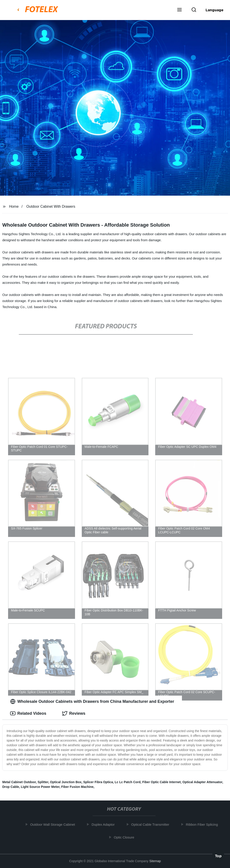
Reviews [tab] (74, 713)
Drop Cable (11, 787)
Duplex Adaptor (105, 824)
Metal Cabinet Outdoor (19, 782)
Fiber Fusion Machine (77, 787)
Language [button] (215, 10)
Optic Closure (126, 837)
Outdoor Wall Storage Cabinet (54, 824)
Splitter (43, 782)
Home (14, 206)
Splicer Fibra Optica (98, 782)
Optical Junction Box (66, 782)
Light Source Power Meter (40, 787)
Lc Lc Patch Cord (127, 782)
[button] (179, 10)
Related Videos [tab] (28, 713)
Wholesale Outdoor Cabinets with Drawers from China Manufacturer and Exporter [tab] (92, 701)
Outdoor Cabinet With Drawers (51, 206)
